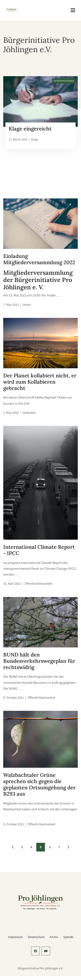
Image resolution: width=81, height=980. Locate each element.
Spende (68, 937)
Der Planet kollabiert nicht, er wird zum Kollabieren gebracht (40, 382)
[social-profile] (35, 951)
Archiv (54, 937)
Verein (27, 305)
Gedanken (29, 413)
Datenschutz (36, 937)
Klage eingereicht (30, 129)
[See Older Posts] (68, 847)
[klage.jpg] (40, 101)
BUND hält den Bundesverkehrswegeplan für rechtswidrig (39, 661)
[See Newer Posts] (13, 847)
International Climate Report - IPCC (39, 550)
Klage (35, 140)
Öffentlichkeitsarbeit (38, 584)
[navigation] (73, 10)
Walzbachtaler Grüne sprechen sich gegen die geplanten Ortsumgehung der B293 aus (39, 784)
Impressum (15, 937)
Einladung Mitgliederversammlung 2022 (39, 259)
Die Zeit (24, 404)
